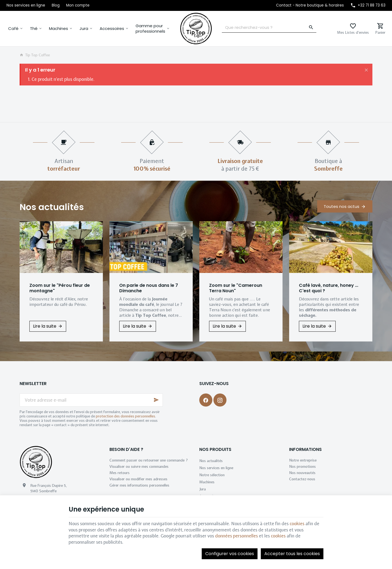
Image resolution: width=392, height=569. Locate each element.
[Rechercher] (311, 27)
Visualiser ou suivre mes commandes (139, 466)
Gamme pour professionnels (150, 28)
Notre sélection (212, 475)
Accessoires (112, 28)
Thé (34, 28)
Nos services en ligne (216, 468)
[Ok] (156, 400)
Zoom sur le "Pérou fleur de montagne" (60, 288)
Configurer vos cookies (230, 554)
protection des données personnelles (125, 416)
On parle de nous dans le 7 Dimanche (149, 288)
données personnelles (236, 536)
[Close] (366, 70)
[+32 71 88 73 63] (368, 5)
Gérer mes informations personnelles (139, 485)
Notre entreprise (303, 460)
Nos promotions (302, 466)
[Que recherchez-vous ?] (269, 27)
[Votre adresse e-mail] (91, 400)
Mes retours (120, 473)
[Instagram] (220, 400)
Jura (84, 28)
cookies (297, 524)
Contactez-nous (302, 479)
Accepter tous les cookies (292, 554)
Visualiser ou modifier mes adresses (138, 479)
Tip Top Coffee (35, 55)
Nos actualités (52, 207)
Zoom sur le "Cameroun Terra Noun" (236, 288)
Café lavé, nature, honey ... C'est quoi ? (329, 288)
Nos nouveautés (302, 473)
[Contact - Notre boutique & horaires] (310, 5)
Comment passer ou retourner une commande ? (149, 460)
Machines (59, 28)
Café (13, 28)
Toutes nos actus (342, 206)
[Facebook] (206, 400)
